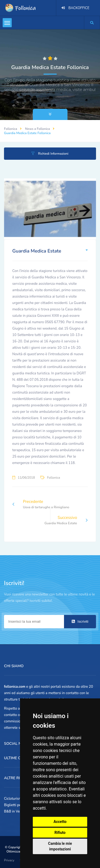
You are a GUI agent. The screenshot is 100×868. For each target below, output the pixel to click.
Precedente (41, 504)
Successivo (66, 520)
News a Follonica (37, 129)
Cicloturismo (14, 799)
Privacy (9, 860)
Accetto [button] (60, 822)
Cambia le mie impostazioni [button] (60, 846)
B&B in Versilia (16, 811)
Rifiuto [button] (60, 833)
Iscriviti (80, 621)
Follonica (11, 129)
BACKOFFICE (79, 8)
